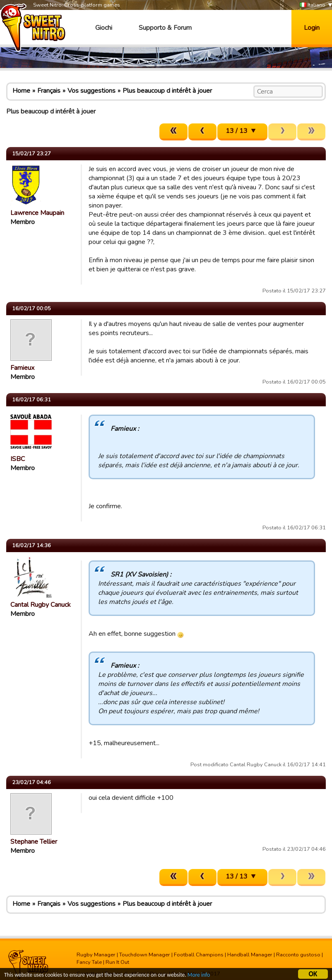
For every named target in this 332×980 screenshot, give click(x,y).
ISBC (18, 459)
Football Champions (199, 955)
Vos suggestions (91, 91)
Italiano (313, 5)
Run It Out (117, 962)
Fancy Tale (89, 962)
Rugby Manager (96, 955)
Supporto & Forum (165, 28)
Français (49, 91)
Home (21, 91)
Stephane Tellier (34, 842)
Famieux (22, 368)
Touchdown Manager (145, 955)
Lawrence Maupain (37, 213)
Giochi (104, 28)
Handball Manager (250, 955)
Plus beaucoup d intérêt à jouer (167, 91)
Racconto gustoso (298, 955)
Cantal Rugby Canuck (41, 605)
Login (312, 28)
